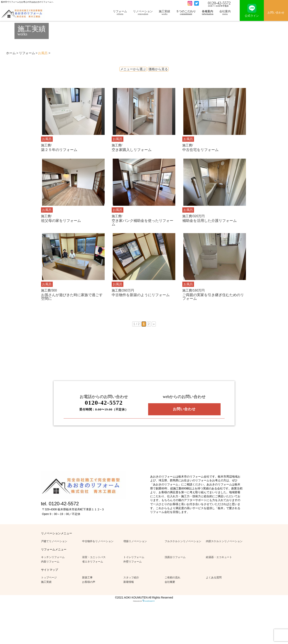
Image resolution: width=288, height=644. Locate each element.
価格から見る (158, 69)
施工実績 (164, 13)
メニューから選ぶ (133, 69)
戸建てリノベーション (54, 541)
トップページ (49, 577)
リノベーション (143, 13)
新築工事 (87, 577)
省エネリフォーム (93, 562)
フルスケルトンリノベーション (183, 541)
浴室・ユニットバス (94, 557)
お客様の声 (89, 582)
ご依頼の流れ (172, 577)
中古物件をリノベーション (98, 541)
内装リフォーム (50, 562)
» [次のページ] (154, 324)
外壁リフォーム (133, 562)
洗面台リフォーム (175, 557)
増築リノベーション (135, 541)
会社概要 (170, 582)
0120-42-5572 (219, 3)
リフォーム (120, 13)
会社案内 (225, 13)
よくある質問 (214, 577)
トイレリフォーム (134, 557)
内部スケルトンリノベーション (224, 541)
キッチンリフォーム (53, 557)
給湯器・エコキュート (219, 557)
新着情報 (129, 582)
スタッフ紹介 (131, 577)
